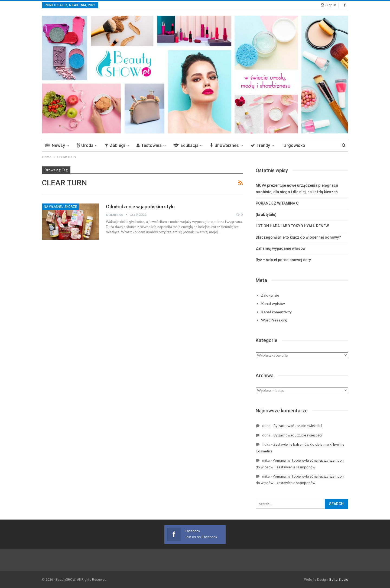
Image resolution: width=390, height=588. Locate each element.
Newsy (55, 145)
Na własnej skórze (60, 207)
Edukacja (186, 145)
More (318, 145)
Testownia (149, 145)
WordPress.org (274, 320)
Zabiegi (115, 145)
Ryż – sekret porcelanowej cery (283, 260)
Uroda (85, 145)
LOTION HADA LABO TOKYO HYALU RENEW (292, 226)
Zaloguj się (270, 295)
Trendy (260, 145)
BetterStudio (339, 580)
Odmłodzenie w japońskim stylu (140, 207)
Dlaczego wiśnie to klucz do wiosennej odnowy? (298, 237)
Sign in (328, 5)
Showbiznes (225, 145)
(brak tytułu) (266, 215)
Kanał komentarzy (276, 312)
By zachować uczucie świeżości (298, 426)
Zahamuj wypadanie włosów (281, 248)
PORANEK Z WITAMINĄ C (277, 203)
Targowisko (293, 145)
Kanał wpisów (273, 303)
